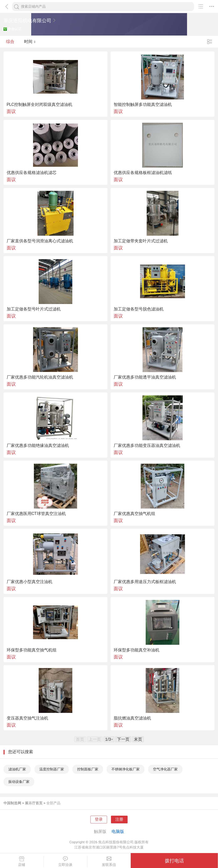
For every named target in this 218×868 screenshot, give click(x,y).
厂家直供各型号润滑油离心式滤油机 (40, 241)
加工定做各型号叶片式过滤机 (34, 309)
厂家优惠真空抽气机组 (134, 514)
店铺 (22, 862)
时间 (30, 42)
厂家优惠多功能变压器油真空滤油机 (147, 445)
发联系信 (109, 862)
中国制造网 (12, 803)
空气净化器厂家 (165, 769)
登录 (99, 819)
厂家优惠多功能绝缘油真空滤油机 (38, 445)
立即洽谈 (65, 862)
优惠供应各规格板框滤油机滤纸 (143, 173)
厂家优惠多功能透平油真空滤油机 (145, 377)
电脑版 (118, 831)
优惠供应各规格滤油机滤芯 (32, 173)
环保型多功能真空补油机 (137, 650)
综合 (10, 42)
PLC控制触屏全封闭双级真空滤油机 (39, 104)
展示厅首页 (34, 803)
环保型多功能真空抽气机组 (32, 650)
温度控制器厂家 (52, 769)
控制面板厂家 (88, 769)
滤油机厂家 (17, 769)
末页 (138, 739)
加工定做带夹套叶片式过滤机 (141, 241)
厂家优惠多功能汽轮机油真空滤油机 (40, 377)
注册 (119, 819)
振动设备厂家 (19, 782)
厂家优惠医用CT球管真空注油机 (36, 514)
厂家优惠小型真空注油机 (30, 582)
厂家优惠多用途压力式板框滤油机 (145, 582)
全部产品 (53, 803)
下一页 (123, 739)
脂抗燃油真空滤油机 (132, 718)
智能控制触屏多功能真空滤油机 (143, 104)
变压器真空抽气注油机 (27, 718)
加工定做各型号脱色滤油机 (139, 309)
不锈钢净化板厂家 (126, 769)
